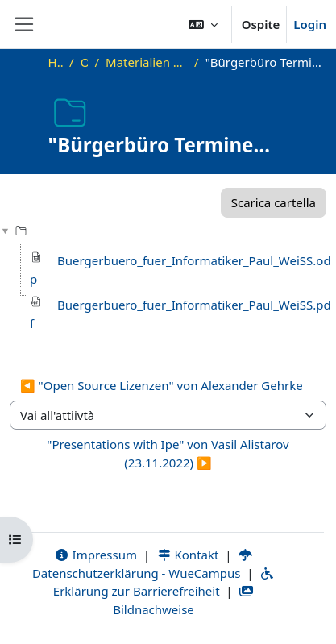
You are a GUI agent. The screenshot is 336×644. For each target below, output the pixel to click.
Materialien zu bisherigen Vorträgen (147, 62)
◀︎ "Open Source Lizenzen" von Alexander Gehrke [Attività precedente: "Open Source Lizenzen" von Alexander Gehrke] (162, 385)
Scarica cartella (274, 202)
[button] (203, 24)
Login (310, 24)
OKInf (85, 62)
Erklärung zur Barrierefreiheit (164, 584)
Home (56, 62)
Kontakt (188, 555)
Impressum (95, 555)
